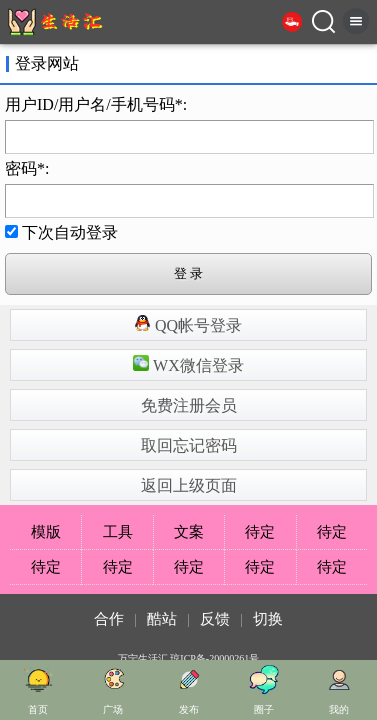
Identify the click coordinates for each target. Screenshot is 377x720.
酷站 (162, 619)
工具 (118, 532)
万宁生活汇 (143, 658)
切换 (268, 619)
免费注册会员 (189, 405)
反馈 (215, 619)
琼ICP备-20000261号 (214, 658)
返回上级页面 (189, 485)
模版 (46, 532)
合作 (109, 619)
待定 (260, 532)
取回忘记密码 (189, 445)
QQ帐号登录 (188, 324)
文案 (189, 532)
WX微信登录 (188, 364)
